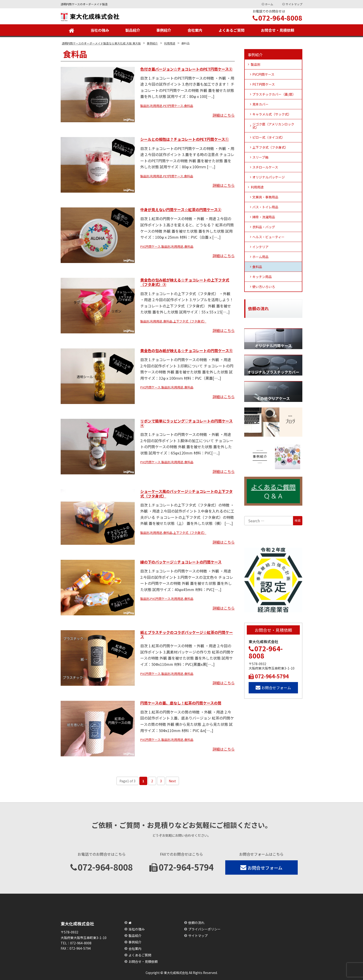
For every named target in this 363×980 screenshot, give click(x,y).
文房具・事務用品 (265, 197)
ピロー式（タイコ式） (269, 137)
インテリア (260, 247)
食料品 (189, 106)
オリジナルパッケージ (269, 177)
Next (172, 781)
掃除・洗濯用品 (264, 217)
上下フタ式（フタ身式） (190, 321)
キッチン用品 (262, 277)
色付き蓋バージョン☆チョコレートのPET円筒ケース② (186, 69)
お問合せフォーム (273, 688)
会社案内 (195, 30)
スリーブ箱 (260, 157)
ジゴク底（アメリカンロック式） (273, 126)
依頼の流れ (196, 923)
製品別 (145, 106)
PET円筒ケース (173, 106)
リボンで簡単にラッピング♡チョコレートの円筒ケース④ (186, 423)
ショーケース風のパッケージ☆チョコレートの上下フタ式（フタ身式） (186, 493)
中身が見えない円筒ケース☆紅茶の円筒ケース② (181, 210)
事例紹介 (164, 30)
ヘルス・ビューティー (268, 237)
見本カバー (260, 104)
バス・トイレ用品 (265, 207)
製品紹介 (133, 30)
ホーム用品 (260, 257)
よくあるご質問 (232, 30)
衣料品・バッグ (264, 227)
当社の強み (100, 30)
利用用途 (156, 106)
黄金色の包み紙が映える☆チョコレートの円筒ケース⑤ (186, 351)
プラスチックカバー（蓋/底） (274, 94)
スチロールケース (265, 167)
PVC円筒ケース (150, 246)
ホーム (269, 4)
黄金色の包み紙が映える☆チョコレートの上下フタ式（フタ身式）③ (185, 282)
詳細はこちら (224, 115)
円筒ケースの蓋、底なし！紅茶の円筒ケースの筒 (181, 703)
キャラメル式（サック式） (272, 114)
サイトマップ (294, 4)
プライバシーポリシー (204, 929)
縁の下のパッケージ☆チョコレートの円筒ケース (181, 562)
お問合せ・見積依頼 (278, 30)
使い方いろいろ (264, 287)
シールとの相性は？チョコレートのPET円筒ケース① (185, 139)
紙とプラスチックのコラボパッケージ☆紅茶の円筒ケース (187, 634)
